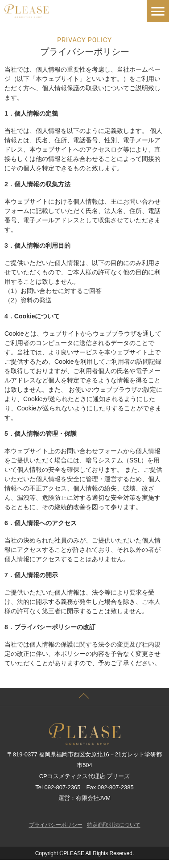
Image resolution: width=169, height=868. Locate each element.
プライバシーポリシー (56, 825)
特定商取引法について (114, 825)
